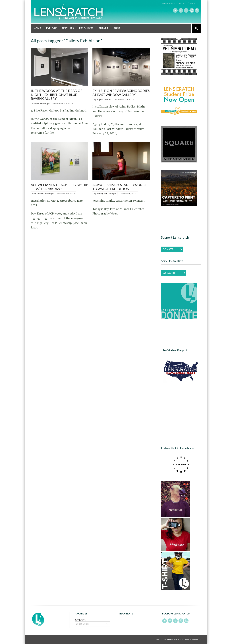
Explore (51, 28)
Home (37, 28)
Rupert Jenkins (104, 99)
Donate (168, 249)
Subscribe (169, 273)
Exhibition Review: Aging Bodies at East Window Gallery (121, 93)
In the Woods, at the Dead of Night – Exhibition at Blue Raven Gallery (57, 95)
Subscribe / (169, 3)
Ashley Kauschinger (45, 194)
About (194, 3)
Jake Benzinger (42, 103)
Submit (103, 28)
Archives (80, 620)
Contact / (183, 3)
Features (68, 28)
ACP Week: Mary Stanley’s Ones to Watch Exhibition (119, 187)
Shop (117, 28)
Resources (86, 28)
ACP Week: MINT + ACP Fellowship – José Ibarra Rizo (59, 187)
